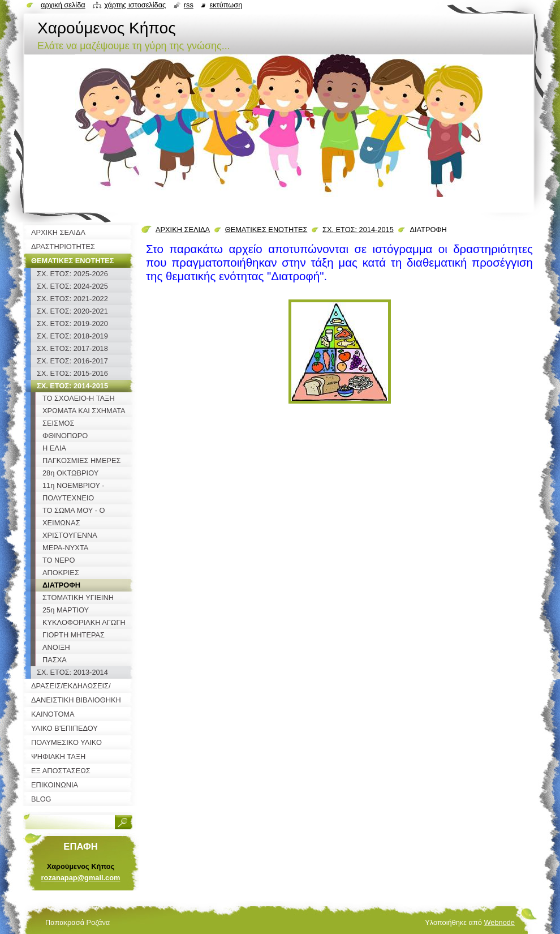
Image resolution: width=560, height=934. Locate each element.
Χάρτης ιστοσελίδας (135, 5)
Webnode (499, 922)
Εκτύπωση (226, 5)
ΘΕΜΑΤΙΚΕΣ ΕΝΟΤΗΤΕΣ (266, 230)
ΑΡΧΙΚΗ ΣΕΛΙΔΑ (183, 230)
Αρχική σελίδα (63, 5)
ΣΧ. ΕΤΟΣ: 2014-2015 (358, 230)
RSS (189, 5)
